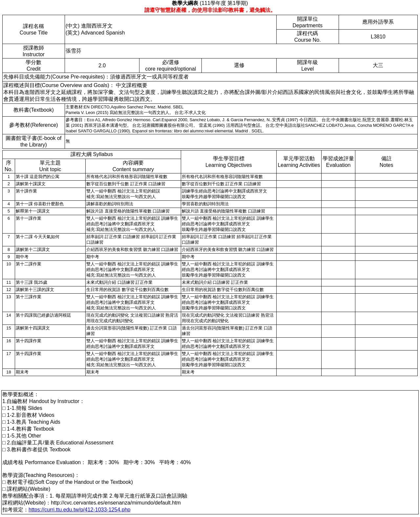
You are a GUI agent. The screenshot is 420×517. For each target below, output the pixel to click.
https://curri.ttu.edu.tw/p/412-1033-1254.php (79, 510)
